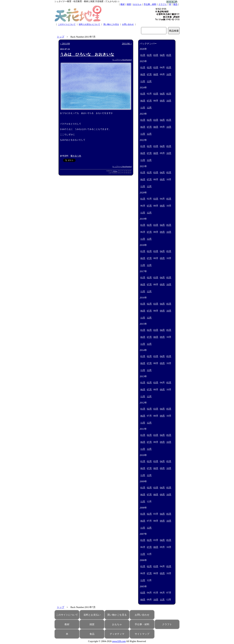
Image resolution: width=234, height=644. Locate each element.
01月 (143, 55)
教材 (123, 4)
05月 (169, 55)
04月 (162, 55)
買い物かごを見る (111, 24)
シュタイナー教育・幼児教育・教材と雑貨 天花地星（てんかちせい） (87, 1)
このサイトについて (67, 24)
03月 (156, 55)
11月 (143, 81)
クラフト (163, 4)
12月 (149, 81)
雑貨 (129, 4)
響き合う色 (76, 156)
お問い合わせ (128, 24)
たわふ (115, 171)
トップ (61, 37)
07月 (149, 74)
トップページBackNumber (122, 60)
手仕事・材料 (150, 4)
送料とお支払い (92, 615)
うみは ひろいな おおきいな (87, 54)
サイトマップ (142, 634)
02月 (149, 55)
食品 (175, 4)
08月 (156, 74)
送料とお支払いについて (89, 24)
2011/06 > (127, 44)
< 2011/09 (65, 44)
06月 (143, 74)
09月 (162, 101)
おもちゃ (137, 4)
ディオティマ (117, 634)
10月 (169, 74)
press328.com (119, 641)
